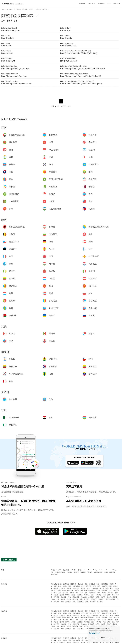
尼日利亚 (100, 601)
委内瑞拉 (57, 601)
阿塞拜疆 (73, 584)
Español (83, 572)
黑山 (93, 595)
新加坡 (83, 588)
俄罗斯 (103, 597)
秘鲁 (62, 601)
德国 (55, 593)
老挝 (83, 586)
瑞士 (110, 591)
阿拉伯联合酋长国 (56, 584)
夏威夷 (63, 599)
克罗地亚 (111, 593)
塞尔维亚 (64, 597)
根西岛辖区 (92, 593)
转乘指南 (82, 3)
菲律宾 (56, 588)
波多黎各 (94, 599)
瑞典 (69, 597)
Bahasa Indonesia (105, 570)
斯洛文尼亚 (76, 597)
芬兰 (77, 593)
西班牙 (72, 593)
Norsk (106, 572)
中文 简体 (73, 570)
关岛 (74, 601)
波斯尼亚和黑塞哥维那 (88, 591)
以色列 (112, 584)
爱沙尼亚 (65, 593)
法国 (81, 593)
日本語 (53, 570)
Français (69, 572)
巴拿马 (53, 599)
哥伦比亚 (87, 599)
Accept (104, 637)
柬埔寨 (65, 586)
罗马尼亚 (57, 597)
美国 (58, 599)
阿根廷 (69, 599)
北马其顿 (99, 595)
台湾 (107, 588)
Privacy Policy (95, 633)
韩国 (70, 586)
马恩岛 (56, 595)
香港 (98, 584)
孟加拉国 (80, 584)
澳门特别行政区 (107, 586)
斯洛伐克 (84, 597)
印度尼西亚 (104, 584)
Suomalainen (98, 572)
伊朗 (55, 586)
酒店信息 (92, 3)
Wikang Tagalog (60, 572)
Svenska (112, 572)
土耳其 (102, 588)
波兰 (113, 595)
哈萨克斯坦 (76, 586)
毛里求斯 (93, 601)
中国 (86, 584)
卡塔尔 (69, 588)
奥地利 (77, 591)
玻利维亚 (75, 599)
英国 (86, 593)
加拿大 (109, 597)
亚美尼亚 (66, 584)
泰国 (88, 588)
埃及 (87, 601)
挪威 (109, 595)
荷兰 (104, 595)
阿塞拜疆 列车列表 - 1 (21, 16)
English (59, 570)
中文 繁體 (66, 570)
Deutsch (76, 572)
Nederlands (54, 574)
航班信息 (101, 3)
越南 (111, 588)
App (109, 3)
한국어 (80, 570)
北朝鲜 (59, 591)
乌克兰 (97, 597)
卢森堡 (73, 595)
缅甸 (94, 586)
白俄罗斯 (91, 597)
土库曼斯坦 (95, 588)
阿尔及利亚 (80, 601)
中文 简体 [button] (117, 3)
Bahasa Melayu (93, 570)
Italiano (90, 572)
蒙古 (99, 586)
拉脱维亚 (80, 595)
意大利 (62, 595)
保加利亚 (105, 591)
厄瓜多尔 (101, 599)
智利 (81, 599)
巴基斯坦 (62, 588)
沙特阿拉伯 (76, 588)
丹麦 (60, 593)
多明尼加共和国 (110, 599)
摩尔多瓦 (87, 595)
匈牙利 (104, 593)
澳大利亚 (68, 601)
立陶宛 (67, 595)
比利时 (98, 591)
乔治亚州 (92, 584)
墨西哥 (115, 597)
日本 (60, 586)
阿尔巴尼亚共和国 (68, 591)
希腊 (99, 593)
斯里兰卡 (89, 586)
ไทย (85, 570)
